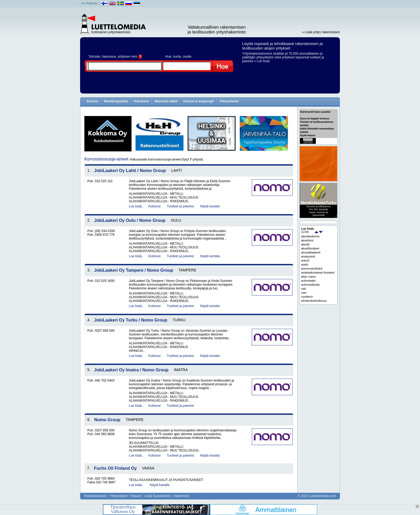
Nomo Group (107, 420)
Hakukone (141, 101)
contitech (307, 297)
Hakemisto (181, 496)
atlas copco (309, 277)
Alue (168, 57)
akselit (305, 244)
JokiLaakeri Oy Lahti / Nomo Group (130, 171)
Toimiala (94, 57)
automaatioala (310, 285)
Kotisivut (154, 206)
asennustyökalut (312, 268)
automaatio (308, 281)
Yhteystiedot (229, 101)
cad (303, 289)
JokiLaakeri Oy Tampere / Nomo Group (134, 270)
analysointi (308, 256)
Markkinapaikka (116, 101)
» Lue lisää (262, 61)
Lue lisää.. (136, 206)
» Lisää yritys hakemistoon (321, 32)
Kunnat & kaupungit (198, 101)
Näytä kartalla (210, 206)
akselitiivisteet (310, 248)
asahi (305, 264)
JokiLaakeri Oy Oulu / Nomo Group (130, 220)
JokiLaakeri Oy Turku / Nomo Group (131, 320)
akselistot (307, 240)
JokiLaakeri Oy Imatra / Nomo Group (131, 370)
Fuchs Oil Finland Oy (115, 468)
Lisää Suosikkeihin (157, 496)
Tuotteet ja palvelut (180, 206)
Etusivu (93, 101)
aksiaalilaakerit (311, 252)
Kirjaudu (92, 3)
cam (304, 293)
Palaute (136, 496)
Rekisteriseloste (95, 496)
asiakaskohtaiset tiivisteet (318, 273)
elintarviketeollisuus (314, 301)
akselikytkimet (310, 236)
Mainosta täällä (166, 101)
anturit (305, 260)
